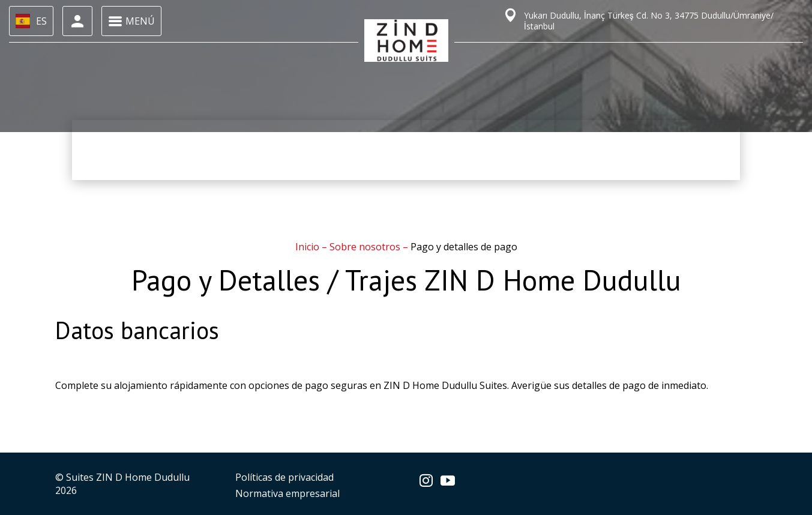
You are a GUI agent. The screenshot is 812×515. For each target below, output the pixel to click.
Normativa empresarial (287, 493)
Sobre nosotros (366, 247)
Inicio (308, 247)
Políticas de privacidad (284, 477)
